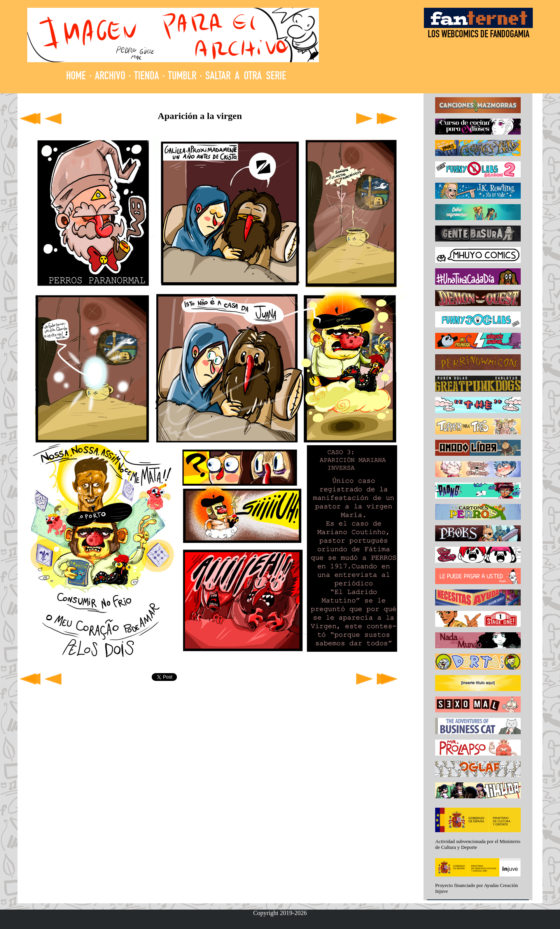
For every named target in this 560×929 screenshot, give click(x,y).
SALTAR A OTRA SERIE (246, 77)
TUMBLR (182, 77)
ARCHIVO (110, 77)
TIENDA (147, 77)
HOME (76, 77)
